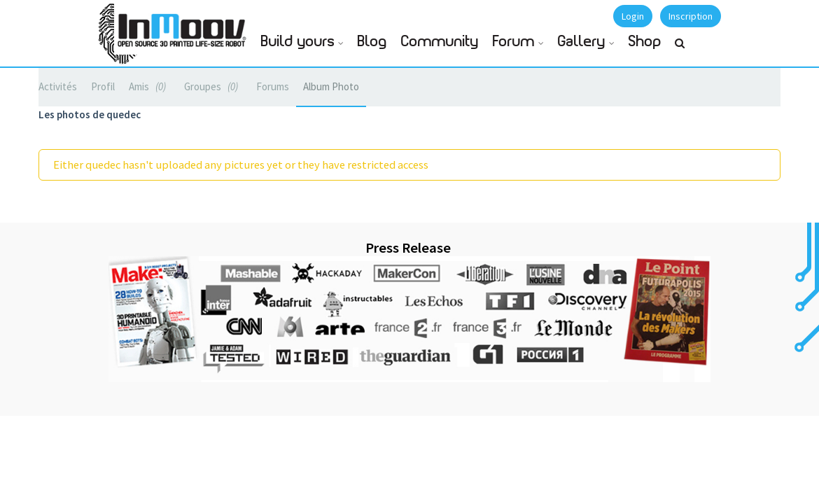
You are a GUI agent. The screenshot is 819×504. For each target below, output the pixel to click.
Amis (149, 86)
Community (440, 42)
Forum (514, 42)
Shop (645, 42)
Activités (58, 86)
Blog (372, 42)
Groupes (213, 86)
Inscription (691, 16)
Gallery (582, 42)
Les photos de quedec (90, 114)
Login (633, 16)
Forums (273, 86)
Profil (103, 86)
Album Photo (331, 86)
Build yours (298, 42)
